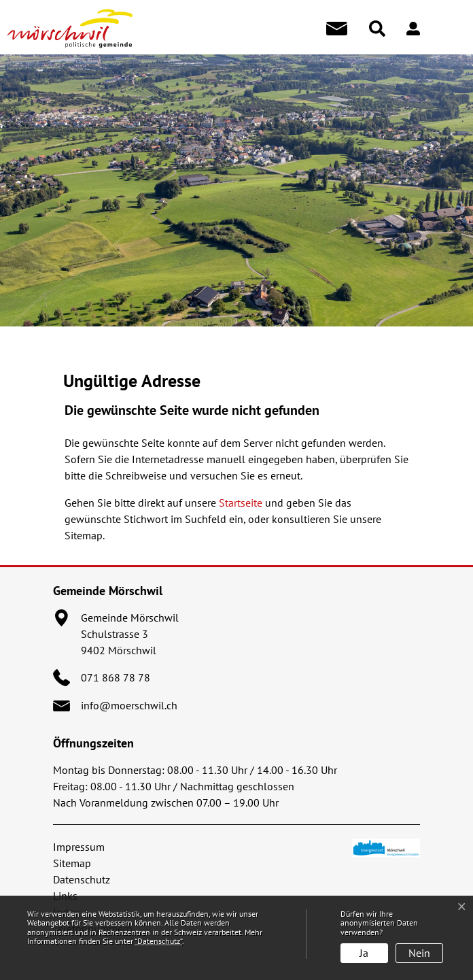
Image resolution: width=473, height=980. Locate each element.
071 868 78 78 (116, 677)
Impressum (79, 847)
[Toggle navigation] (451, 29)
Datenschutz (82, 879)
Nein (419, 953)
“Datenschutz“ (158, 941)
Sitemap (72, 863)
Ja (364, 953)
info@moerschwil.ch (129, 705)
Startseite (241, 503)
